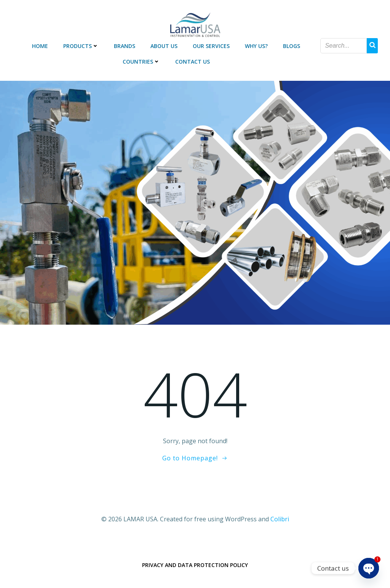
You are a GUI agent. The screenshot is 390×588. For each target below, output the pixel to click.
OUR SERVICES (211, 46)
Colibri (280, 519)
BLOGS (292, 46)
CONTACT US (193, 62)
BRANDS (125, 46)
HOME (40, 46)
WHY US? (256, 46)
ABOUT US (164, 46)
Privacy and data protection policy (195, 565)
